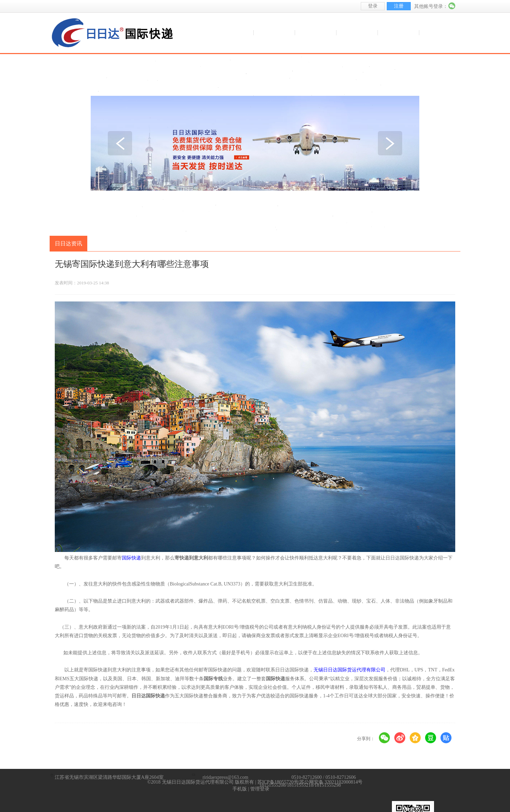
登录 (373, 6)
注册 (399, 6)
